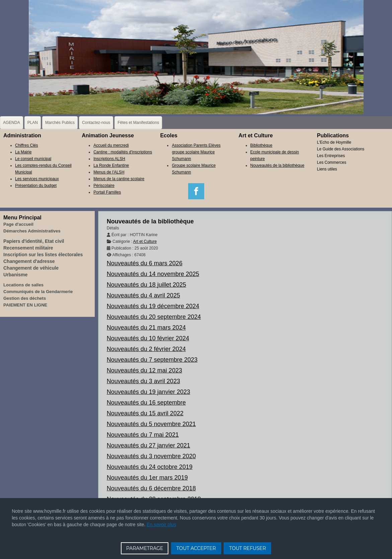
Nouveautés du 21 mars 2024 (146, 328)
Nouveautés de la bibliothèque (277, 165)
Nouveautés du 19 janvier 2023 (148, 392)
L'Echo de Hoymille (334, 142)
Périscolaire (104, 186)
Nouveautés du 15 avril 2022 (145, 413)
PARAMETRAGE (145, 548)
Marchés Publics (60, 123)
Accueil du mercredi (111, 145)
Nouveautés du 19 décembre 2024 (153, 306)
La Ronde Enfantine (111, 165)
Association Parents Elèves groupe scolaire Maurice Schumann (196, 152)
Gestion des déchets (25, 298)
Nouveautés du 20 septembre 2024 (154, 317)
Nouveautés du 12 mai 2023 (144, 370)
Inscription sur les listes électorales (43, 255)
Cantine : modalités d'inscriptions (123, 152)
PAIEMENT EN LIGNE (25, 305)
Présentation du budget (36, 186)
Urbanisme (15, 275)
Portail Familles (107, 192)
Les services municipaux (37, 179)
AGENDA (12, 123)
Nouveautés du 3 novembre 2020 (151, 456)
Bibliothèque (261, 145)
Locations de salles (23, 285)
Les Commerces (332, 162)
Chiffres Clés (26, 145)
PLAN (33, 123)
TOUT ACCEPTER (196, 548)
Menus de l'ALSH (109, 172)
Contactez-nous (96, 123)
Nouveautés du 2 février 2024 (146, 349)
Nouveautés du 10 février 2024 (148, 338)
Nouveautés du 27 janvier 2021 (148, 445)
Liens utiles (327, 169)
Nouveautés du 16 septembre (146, 403)
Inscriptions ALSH (109, 159)
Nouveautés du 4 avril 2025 (143, 295)
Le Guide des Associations (341, 149)
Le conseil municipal (33, 159)
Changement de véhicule (31, 268)
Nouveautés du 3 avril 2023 (143, 381)
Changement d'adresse (29, 261)
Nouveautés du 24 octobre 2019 (150, 467)
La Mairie (23, 152)
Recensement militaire (28, 248)
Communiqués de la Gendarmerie (38, 292)
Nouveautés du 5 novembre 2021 (151, 424)
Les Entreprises (331, 156)
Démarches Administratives (32, 231)
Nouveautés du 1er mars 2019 (147, 478)
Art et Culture (145, 241)
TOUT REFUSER (247, 548)
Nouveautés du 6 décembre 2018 (151, 488)
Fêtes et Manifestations (138, 123)
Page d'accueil (18, 224)
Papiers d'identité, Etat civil (34, 241)
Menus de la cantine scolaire (119, 179)
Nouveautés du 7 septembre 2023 (152, 360)
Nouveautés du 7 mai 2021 (143, 435)
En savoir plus (161, 525)
